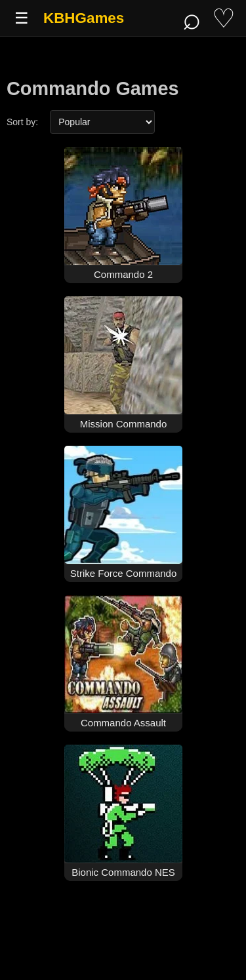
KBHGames (84, 18)
